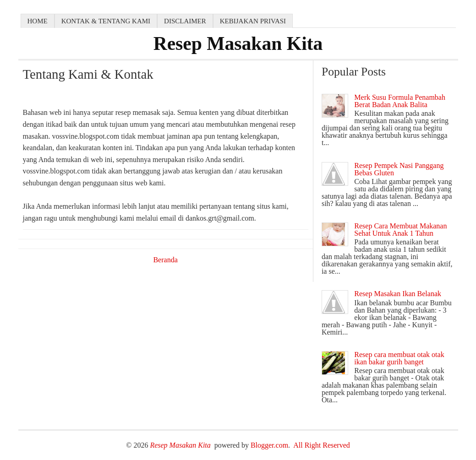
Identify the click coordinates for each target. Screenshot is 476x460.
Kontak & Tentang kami (106, 21)
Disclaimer (185, 21)
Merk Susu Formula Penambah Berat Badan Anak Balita (400, 101)
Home (38, 21)
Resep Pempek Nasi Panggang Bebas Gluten (399, 169)
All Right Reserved (322, 445)
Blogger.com (269, 445)
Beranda (165, 260)
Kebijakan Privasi (253, 21)
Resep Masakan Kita (238, 43)
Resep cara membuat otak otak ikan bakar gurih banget (399, 358)
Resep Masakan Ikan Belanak (398, 294)
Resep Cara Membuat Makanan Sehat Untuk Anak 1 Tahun (400, 230)
